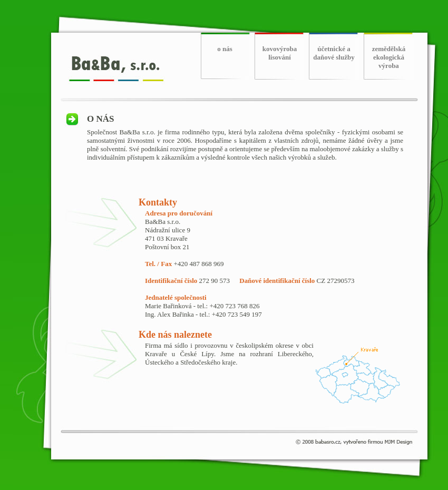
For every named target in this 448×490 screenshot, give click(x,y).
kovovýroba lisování (280, 53)
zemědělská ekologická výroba (389, 57)
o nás (225, 49)
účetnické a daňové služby (334, 53)
